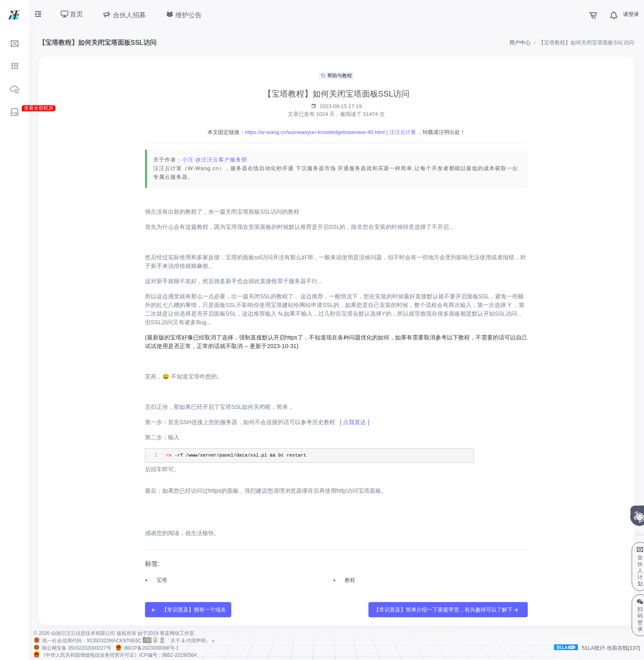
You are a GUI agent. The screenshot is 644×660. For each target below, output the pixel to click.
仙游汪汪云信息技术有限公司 (83, 633)
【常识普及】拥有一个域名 (188, 610)
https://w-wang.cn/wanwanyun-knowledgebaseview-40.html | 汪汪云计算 (330, 132)
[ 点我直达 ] (354, 422)
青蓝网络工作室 (177, 633)
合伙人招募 (124, 14)
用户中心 (520, 43)
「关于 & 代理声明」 (187, 641)
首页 (72, 14)
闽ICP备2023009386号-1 (151, 648)
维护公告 (184, 14)
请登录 (631, 14)
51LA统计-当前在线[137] (597, 648)
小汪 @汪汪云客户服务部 (215, 160)
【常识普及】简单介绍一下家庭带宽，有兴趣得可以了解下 (446, 610)
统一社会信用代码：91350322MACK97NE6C (92, 641)
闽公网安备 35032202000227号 (77, 648)
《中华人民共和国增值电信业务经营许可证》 (119, 655)
